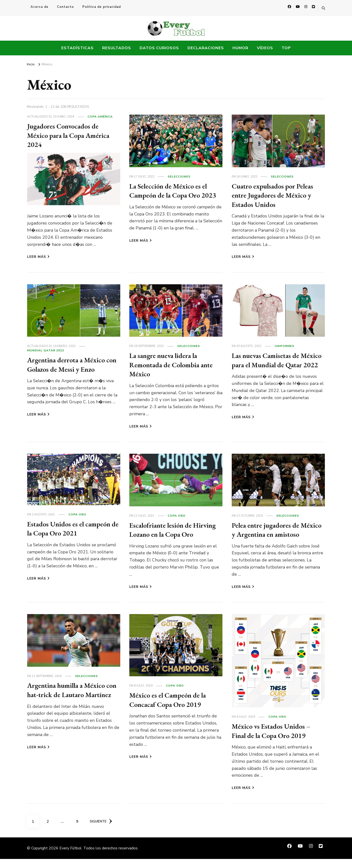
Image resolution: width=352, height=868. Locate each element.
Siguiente (102, 831)
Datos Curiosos (159, 48)
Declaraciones (206, 48)
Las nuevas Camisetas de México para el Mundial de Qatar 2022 (272, 365)
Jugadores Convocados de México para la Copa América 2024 (71, 135)
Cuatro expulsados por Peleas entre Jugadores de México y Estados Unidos (276, 195)
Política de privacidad (102, 7)
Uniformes (285, 346)
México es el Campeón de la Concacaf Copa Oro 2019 (170, 709)
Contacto (65, 7)
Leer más (38, 257)
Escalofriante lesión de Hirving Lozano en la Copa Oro (170, 534)
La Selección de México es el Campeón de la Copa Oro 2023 (176, 191)
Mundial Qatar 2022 (46, 350)
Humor (240, 48)
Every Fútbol (71, 857)
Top (286, 48)
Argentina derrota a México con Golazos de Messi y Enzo (70, 364)
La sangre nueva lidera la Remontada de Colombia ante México (175, 365)
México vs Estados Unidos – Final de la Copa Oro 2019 (274, 740)
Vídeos (265, 48)
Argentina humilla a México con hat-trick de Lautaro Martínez (69, 704)
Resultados (117, 48)
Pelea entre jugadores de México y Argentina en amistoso (268, 534)
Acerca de (39, 7)
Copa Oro (77, 514)
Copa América (100, 117)
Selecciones (179, 177)
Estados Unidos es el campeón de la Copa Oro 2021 (72, 529)
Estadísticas (77, 48)
